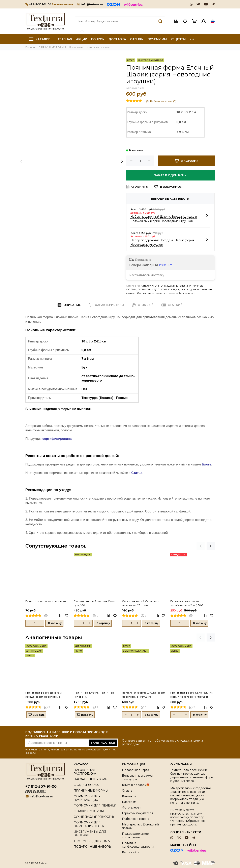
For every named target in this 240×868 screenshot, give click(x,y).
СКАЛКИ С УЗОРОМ (89, 811)
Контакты (129, 796)
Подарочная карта (136, 770)
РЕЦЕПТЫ (178, 39)
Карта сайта (131, 852)
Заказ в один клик (170, 175)
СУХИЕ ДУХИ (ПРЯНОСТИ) (94, 817)
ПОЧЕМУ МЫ (157, 39)
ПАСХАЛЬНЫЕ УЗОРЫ (91, 779)
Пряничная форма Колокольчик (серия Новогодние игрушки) (191, 695)
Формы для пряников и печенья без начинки (166, 293)
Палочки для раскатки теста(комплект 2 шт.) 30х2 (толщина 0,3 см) (187, 603)
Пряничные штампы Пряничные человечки (94, 695)
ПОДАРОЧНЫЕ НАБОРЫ (93, 847)
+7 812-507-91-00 (38, 4)
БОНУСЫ (98, 39)
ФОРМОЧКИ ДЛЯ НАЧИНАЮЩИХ (158, 289)
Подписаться (103, 743)
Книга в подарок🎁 (136, 785)
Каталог (40, 39)
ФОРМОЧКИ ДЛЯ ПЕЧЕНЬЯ (169, 286)
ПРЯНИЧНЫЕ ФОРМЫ (91, 791)
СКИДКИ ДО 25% (86, 785)
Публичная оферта (136, 819)
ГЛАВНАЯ (65, 39)
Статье (137, 473)
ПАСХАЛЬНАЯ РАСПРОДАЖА (85, 772)
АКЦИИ (82, 39)
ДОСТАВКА (117, 39)
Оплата (127, 791)
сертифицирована (57, 439)
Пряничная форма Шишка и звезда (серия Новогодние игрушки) (43, 695)
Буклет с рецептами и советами (46, 601)
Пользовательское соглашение (135, 836)
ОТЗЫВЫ (137, 39)
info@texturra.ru (90, 4)
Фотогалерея (132, 807)
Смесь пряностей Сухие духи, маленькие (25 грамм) (141, 603)
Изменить (166, 265)
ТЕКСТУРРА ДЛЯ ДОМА (92, 841)
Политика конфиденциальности (138, 845)
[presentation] (21, 161)
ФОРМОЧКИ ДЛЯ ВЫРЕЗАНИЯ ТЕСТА (89, 824)
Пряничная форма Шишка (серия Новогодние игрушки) (144, 695)
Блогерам (129, 802)
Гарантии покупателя (138, 813)
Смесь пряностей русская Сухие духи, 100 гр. (95, 603)
